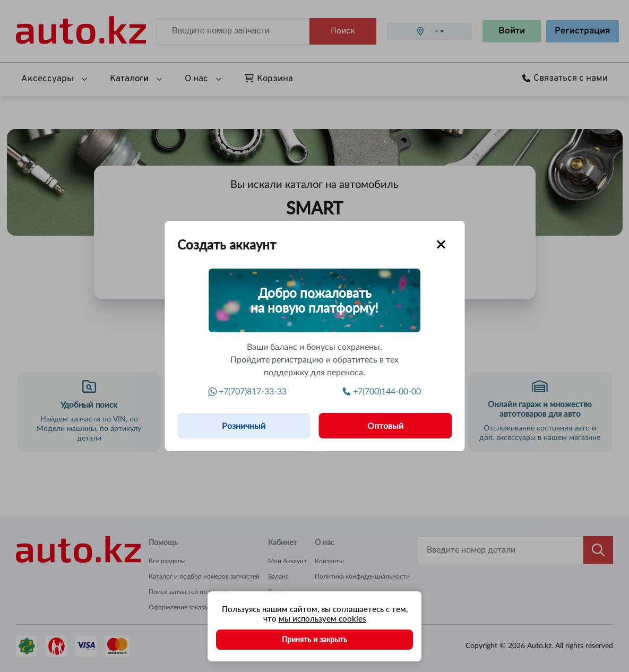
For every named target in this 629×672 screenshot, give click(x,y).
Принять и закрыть (314, 639)
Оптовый (385, 425)
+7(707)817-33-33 (248, 392)
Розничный (244, 425)
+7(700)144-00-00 (382, 392)
